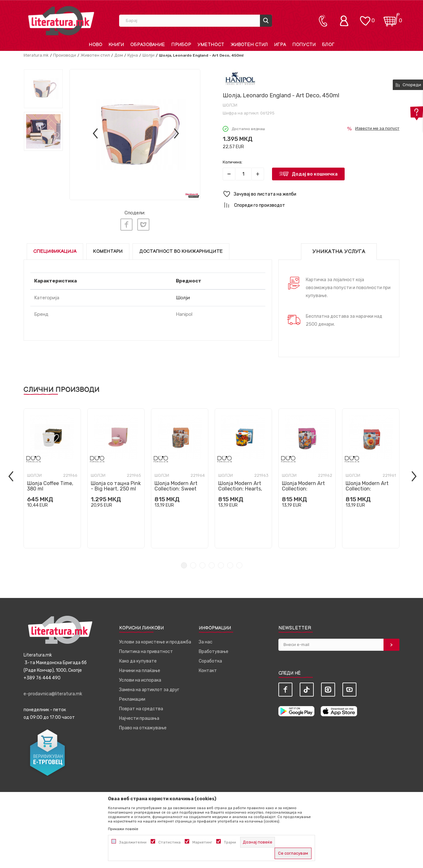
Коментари (108, 250)
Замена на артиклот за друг (149, 688)
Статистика (169, 842)
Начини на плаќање (140, 669)
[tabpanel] (52, 477)
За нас (206, 640)
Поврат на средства (141, 707)
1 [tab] (184, 564)
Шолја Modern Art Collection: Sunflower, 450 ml (367, 487)
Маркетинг (202, 842)
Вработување (214, 650)
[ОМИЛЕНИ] (365, 18)
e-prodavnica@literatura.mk (53, 692)
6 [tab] (230, 564)
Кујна (133, 55)
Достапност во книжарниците (181, 250)
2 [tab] (193, 564)
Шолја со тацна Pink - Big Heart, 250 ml (116, 484)
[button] (311, 194)
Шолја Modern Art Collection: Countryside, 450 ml (306, 487)
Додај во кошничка (315, 174)
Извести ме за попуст (377, 128)
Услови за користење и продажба (155, 640)
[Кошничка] (391, 18)
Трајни (230, 842)
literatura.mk (36, 55)
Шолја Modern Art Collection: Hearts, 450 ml (240, 487)
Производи (65, 55)
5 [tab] (221, 564)
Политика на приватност (146, 650)
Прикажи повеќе (123, 829)
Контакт (208, 669)
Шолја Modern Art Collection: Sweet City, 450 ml (176, 487)
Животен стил (95, 55)
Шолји (148, 55)
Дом (119, 55)
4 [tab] (212, 564)
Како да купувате (138, 660)
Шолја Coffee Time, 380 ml (50, 484)
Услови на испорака (140, 679)
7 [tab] (239, 564)
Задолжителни (133, 842)
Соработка (210, 660)
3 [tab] (202, 564)
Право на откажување (143, 726)
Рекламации (132, 698)
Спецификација (55, 250)
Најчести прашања (139, 717)
